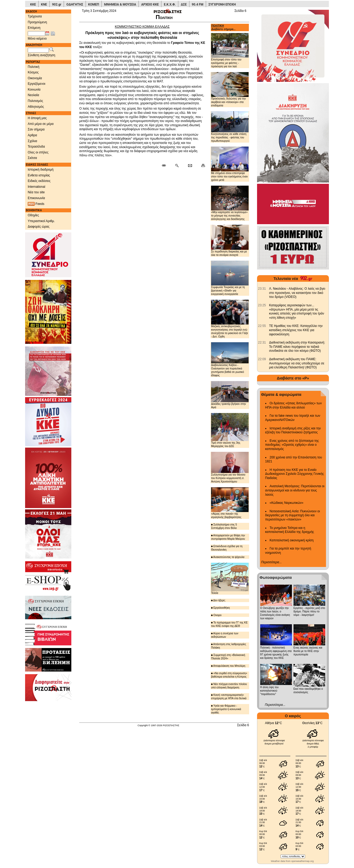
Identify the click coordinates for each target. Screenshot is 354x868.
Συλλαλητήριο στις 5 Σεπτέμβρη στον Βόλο (224, 526)
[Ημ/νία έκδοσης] (36, 34)
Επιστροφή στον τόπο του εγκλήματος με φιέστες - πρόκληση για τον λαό (230, 50)
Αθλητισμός (36, 107)
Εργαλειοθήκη (220, 608)
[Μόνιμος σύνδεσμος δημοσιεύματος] (166, 166)
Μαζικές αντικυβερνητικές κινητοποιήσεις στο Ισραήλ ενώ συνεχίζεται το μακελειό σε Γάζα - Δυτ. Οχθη (230, 319)
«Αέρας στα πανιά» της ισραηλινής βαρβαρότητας (230, 503)
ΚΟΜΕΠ (94, 4)
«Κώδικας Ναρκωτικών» (287, 503)
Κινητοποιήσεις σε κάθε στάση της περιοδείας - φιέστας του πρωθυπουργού (230, 127)
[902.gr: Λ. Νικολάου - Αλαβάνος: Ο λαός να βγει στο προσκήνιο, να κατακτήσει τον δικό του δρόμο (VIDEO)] (262, 289)
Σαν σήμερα (36, 129)
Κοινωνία (34, 90)
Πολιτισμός (35, 101)
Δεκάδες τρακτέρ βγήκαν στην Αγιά (230, 395)
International (36, 187)
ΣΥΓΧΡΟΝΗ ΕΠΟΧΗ (222, 4)
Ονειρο (216, 615)
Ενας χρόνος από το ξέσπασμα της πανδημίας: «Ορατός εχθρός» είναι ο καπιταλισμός (292, 445)
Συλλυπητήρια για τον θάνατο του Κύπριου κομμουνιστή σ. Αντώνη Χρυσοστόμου (230, 467)
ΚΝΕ (44, 4)
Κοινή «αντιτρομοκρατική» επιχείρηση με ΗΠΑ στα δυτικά (229, 697)
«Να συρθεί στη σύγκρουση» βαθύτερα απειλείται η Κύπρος (229, 675)
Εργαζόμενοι (37, 84)
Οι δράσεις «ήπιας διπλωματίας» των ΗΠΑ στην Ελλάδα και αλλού (294, 405)
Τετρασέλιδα (36, 147)
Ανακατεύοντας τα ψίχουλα (228, 557)
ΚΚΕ (33, 4)
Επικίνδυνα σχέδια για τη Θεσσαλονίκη (227, 548)
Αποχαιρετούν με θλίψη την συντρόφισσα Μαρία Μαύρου (228, 537)
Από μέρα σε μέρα (41, 124)
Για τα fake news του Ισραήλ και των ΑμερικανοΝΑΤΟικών (293, 418)
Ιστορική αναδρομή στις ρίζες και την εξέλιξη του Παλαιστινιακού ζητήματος (293, 430)
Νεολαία (33, 95)
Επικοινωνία (36, 198)
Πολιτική (34, 67)
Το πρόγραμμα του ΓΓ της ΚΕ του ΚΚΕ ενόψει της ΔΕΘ (229, 624)
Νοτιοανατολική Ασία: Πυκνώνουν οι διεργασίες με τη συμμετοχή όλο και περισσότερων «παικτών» (293, 515)
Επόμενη (34, 28)
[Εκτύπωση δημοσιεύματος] (201, 166)
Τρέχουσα (35, 16)
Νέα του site (36, 192)
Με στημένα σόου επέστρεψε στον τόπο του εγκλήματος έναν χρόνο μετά (230, 164)
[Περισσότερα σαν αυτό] (177, 166)
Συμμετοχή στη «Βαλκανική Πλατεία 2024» (228, 657)
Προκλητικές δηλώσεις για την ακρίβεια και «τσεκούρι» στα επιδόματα (230, 90)
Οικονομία (35, 78)
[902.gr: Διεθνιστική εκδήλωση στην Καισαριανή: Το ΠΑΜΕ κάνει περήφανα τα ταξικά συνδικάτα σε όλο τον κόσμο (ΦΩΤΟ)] (262, 342)
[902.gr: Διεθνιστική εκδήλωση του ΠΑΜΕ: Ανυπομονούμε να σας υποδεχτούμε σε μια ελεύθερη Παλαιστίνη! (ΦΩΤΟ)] (262, 359)
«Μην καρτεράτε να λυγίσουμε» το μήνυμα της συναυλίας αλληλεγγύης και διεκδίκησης (230, 203)
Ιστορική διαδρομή (41, 170)
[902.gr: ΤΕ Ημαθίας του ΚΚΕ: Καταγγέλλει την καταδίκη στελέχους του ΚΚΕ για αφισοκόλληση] (262, 326)
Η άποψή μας (37, 118)
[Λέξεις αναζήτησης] (38, 50)
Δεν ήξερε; (218, 600)
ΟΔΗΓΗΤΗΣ (75, 4)
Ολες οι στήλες (38, 152)
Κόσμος (33, 72)
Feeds (36, 204)
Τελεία (230, 579)
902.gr (57, 4)
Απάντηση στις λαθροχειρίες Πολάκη (229, 646)
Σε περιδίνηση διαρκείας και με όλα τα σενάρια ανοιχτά (230, 240)
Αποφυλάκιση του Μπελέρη (228, 666)
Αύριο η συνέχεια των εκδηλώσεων (225, 635)
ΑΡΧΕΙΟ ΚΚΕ (150, 4)
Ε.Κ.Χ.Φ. (170, 4)
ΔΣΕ (184, 4)
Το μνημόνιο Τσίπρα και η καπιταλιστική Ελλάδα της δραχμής (290, 530)
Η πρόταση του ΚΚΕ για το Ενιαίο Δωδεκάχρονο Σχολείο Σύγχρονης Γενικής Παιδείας (295, 474)
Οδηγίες (33, 215)
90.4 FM (198, 4)
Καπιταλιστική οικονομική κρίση (292, 540)
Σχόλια (32, 141)
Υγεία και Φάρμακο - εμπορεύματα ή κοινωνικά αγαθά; (226, 709)
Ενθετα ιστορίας (39, 175)
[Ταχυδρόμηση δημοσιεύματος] (190, 166)
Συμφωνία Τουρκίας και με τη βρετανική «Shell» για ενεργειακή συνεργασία (230, 278)
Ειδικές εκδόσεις (39, 181)
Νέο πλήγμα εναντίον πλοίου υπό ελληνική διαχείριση (229, 686)
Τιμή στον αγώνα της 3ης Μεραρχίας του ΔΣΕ (230, 430)
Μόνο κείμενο (37, 39)
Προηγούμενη (37, 22)
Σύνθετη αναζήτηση (41, 55)
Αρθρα (32, 135)
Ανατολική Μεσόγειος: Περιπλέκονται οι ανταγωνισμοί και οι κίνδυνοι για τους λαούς (295, 490)
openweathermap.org (302, 861)
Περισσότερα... (272, 562)
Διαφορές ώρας (39, 227)
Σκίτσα (32, 158)
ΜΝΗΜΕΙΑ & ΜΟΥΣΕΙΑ (120, 4)
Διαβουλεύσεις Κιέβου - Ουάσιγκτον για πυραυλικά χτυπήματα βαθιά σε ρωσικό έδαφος (230, 360)
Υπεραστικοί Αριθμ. (41, 221)
